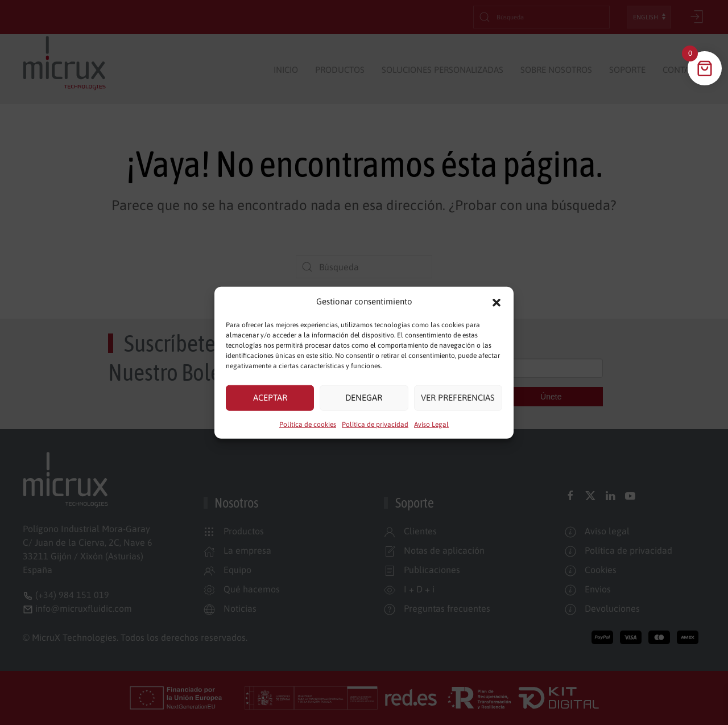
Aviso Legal (431, 424)
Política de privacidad (375, 424)
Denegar (364, 397)
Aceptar (270, 397)
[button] (497, 302)
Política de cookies (308, 424)
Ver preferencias (458, 397)
